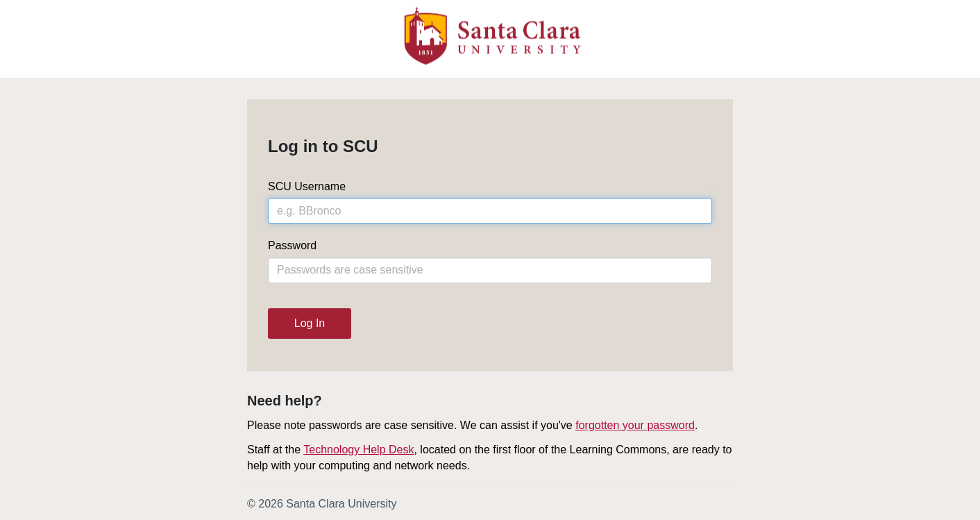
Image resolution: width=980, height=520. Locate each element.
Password (292, 245)
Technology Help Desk (358, 450)
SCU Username (307, 186)
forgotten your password (635, 425)
